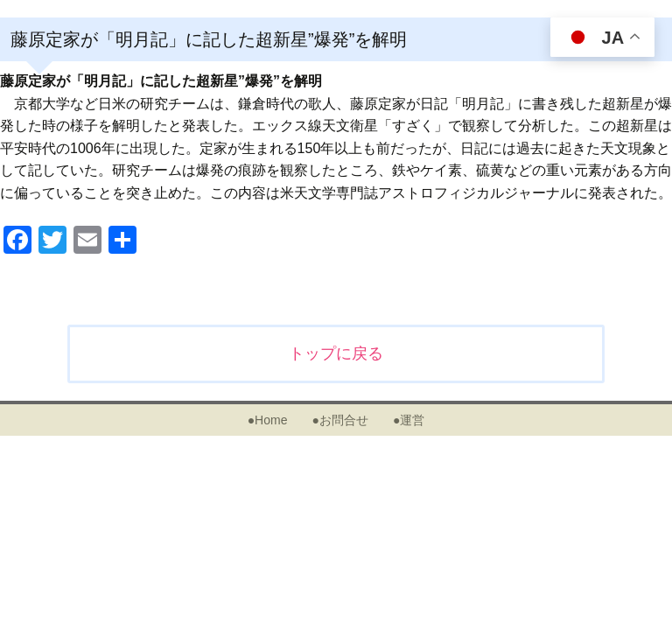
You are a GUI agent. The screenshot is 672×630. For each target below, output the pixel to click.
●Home (268, 420)
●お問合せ (339, 420)
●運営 (409, 420)
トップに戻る (336, 353)
